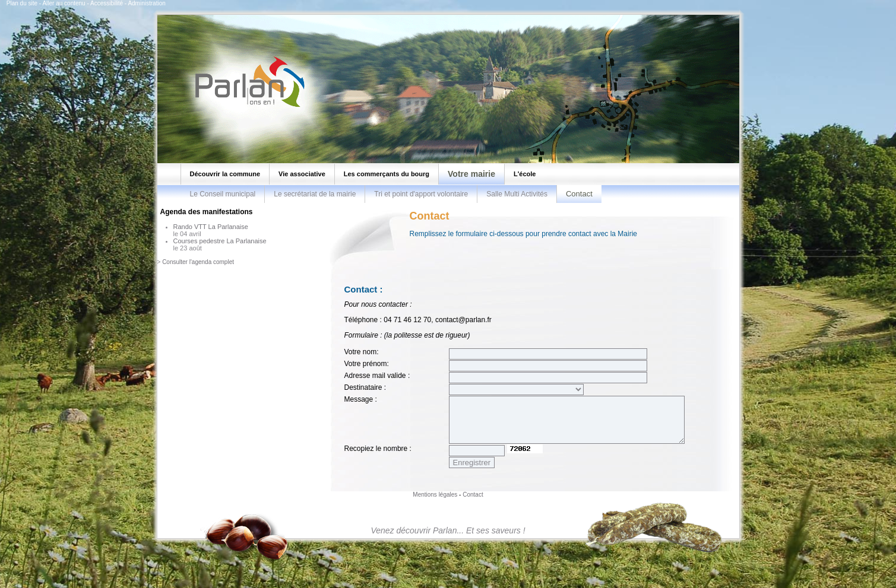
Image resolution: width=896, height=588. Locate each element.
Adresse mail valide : (377, 376)
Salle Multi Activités (517, 194)
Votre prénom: (367, 364)
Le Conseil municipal (223, 194)
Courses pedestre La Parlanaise (220, 241)
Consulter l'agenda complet (198, 262)
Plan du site (22, 3)
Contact (473, 495)
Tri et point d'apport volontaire (421, 194)
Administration (146, 3)
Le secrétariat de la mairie (315, 194)
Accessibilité (107, 3)
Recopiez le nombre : (378, 449)
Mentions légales (435, 495)
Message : (361, 399)
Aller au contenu (64, 3)
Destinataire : (365, 387)
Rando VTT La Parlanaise (211, 227)
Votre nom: (362, 352)
